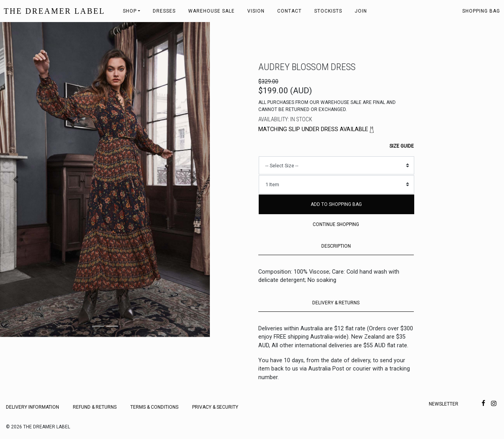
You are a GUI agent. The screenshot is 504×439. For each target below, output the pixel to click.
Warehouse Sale (211, 11)
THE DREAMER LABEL (55, 11)
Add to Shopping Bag (336, 204)
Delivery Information (32, 407)
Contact (289, 11)
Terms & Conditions (154, 407)
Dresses (164, 11)
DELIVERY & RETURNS (336, 303)
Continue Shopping (336, 224)
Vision (256, 11)
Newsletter (444, 404)
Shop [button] (130, 11)
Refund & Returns (95, 407)
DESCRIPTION (336, 246)
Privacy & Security (215, 407)
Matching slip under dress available (317, 129)
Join (361, 11)
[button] (16, 180)
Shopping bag (481, 11)
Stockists (328, 11)
